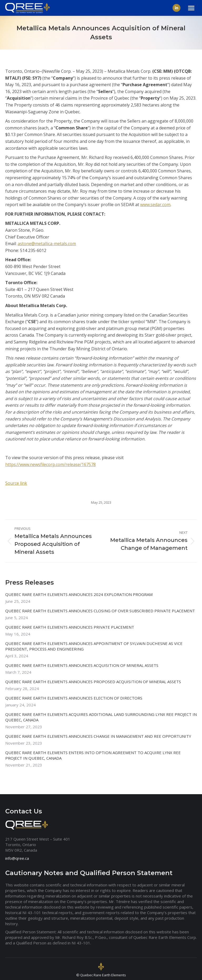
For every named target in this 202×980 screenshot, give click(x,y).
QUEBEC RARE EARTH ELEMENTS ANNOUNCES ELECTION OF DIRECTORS (74, 698)
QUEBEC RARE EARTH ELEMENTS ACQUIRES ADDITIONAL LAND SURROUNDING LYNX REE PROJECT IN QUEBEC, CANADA (101, 717)
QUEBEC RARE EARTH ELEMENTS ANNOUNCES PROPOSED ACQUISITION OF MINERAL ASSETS (93, 682)
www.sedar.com (155, 205)
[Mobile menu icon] (191, 8)
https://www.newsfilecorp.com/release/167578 (50, 464)
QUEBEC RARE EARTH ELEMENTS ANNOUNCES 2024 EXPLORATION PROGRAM (79, 594)
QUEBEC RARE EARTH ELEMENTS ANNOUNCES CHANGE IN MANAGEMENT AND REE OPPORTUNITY (98, 736)
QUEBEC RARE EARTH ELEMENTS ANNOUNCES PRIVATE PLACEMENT (70, 627)
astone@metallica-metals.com (47, 244)
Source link (16, 483)
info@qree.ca (17, 858)
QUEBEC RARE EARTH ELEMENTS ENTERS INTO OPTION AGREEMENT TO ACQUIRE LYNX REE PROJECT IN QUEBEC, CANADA (93, 755)
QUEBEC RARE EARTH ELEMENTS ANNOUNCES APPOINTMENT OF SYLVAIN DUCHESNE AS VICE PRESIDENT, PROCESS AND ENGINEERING (94, 646)
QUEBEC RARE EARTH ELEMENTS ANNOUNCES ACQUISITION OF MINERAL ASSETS (82, 665)
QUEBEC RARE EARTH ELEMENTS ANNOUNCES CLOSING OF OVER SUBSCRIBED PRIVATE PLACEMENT (100, 611)
